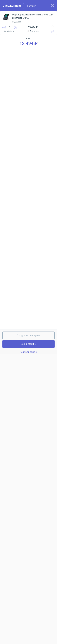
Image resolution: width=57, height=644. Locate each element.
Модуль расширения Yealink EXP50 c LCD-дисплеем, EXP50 (33, 16)
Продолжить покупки (28, 335)
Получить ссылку (28, 352)
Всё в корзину (28, 344)
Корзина (32, 6)
